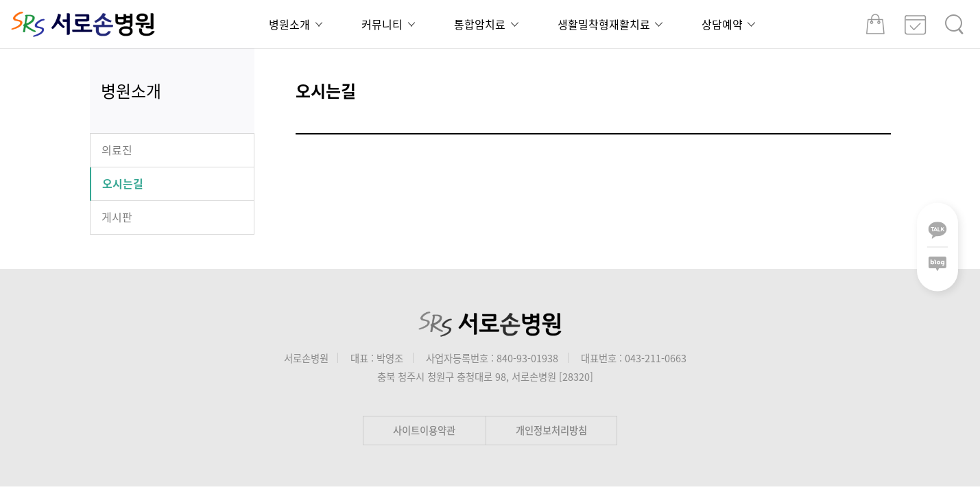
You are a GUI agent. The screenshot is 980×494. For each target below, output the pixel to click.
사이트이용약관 (424, 430)
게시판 (117, 217)
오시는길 (123, 183)
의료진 (117, 150)
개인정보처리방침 (551, 430)
